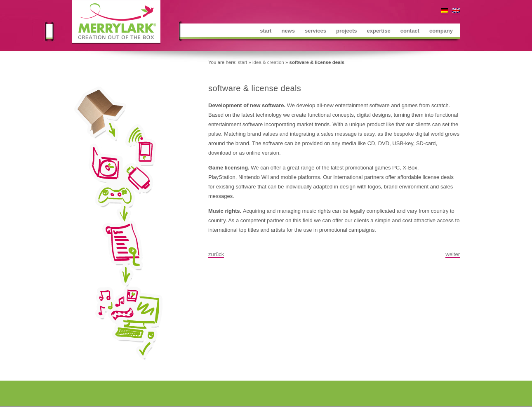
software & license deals (255, 88)
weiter (453, 254)
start (242, 62)
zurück (216, 254)
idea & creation (268, 62)
